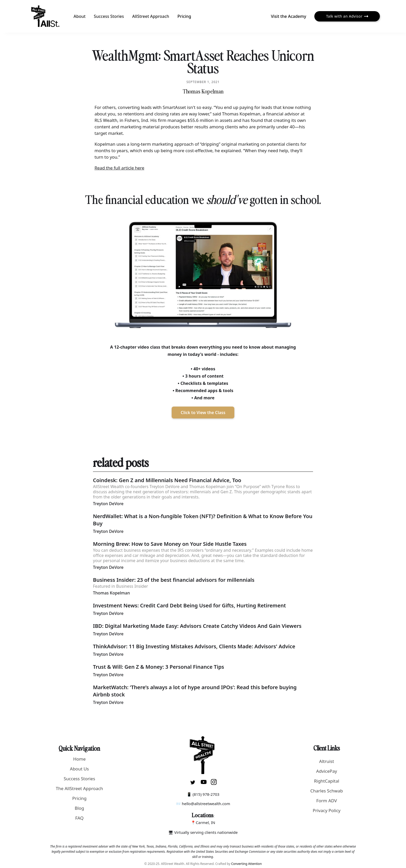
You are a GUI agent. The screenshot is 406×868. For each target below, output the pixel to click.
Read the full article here (119, 168)
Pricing (184, 16)
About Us (79, 769)
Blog (79, 808)
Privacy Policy (327, 810)
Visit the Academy (288, 16)
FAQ (79, 818)
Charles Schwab (327, 791)
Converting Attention (247, 864)
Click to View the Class (203, 413)
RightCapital (327, 781)
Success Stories (109, 16)
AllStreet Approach (151, 16)
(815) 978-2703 (206, 794)
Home (79, 759)
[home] (46, 16)
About (79, 16)
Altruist (327, 761)
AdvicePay (327, 771)
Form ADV (327, 801)
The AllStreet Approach (79, 788)
